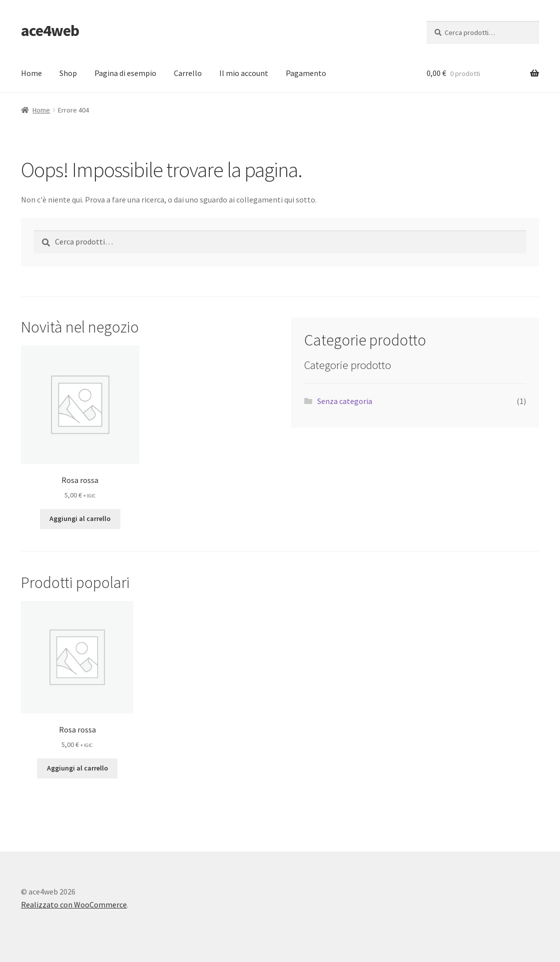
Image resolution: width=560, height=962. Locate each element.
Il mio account (244, 73)
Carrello (188, 73)
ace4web (50, 30)
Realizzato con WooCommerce (74, 904)
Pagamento (306, 73)
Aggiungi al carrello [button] (80, 518)
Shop (68, 73)
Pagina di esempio (125, 73)
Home (31, 73)
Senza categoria (345, 401)
